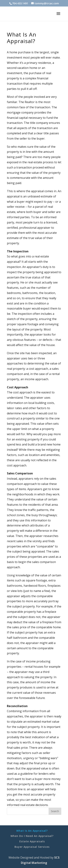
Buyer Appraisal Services (32, 847)
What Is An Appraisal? (32, 831)
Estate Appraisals (32, 841)
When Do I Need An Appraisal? (32, 836)
